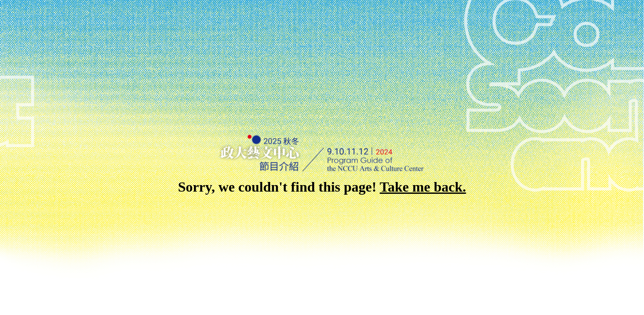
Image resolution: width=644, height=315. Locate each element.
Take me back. (423, 187)
